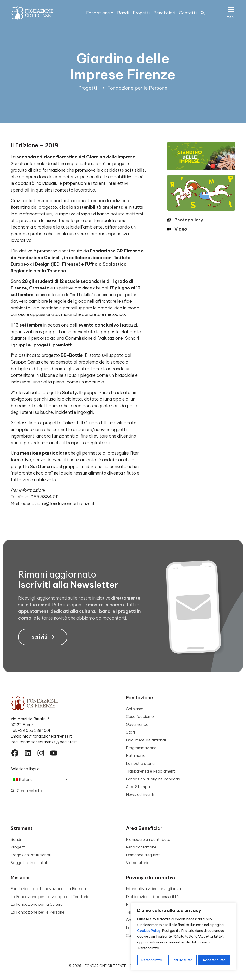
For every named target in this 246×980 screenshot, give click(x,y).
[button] (203, 13)
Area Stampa (138, 787)
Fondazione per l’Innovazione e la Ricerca (48, 889)
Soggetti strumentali (29, 863)
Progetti (141, 13)
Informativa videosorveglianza (153, 889)
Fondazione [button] (98, 13)
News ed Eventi (140, 794)
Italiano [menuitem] (26, 779)
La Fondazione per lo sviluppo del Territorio (50, 897)
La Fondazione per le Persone (37, 912)
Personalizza (152, 960)
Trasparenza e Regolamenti (151, 771)
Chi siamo (135, 709)
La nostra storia (140, 763)
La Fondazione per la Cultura (37, 904)
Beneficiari (164, 13)
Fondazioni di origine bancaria (153, 779)
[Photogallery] (185, 220)
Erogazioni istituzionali (31, 855)
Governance (137, 724)
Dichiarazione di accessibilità (152, 897)
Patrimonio (136, 755)
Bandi (123, 13)
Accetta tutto (214, 960)
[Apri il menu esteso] (231, 13)
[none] (40, 779)
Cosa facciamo (140, 716)
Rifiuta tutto (183, 960)
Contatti (188, 13)
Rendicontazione (141, 847)
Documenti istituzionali (146, 740)
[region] (184, 936)
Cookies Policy (149, 931)
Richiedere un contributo (148, 839)
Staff (131, 732)
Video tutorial (138, 863)
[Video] (177, 229)
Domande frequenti (143, 855)
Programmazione (141, 748)
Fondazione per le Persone (137, 88)
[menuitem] (40, 779)
